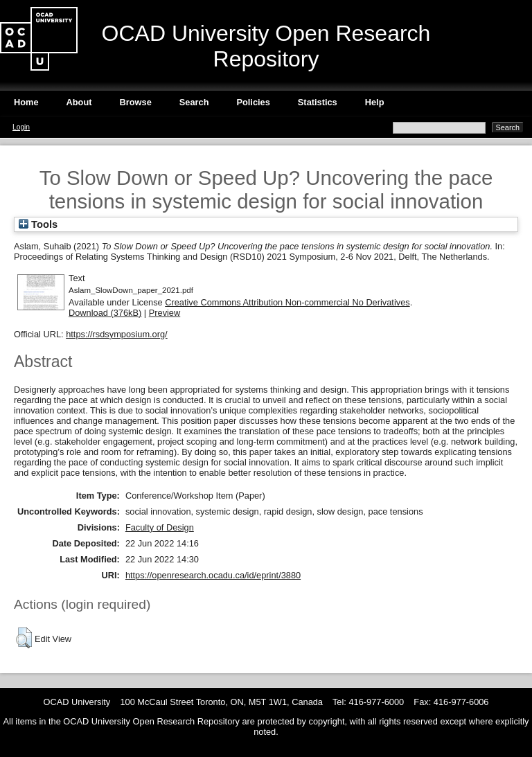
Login (21, 127)
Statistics (318, 102)
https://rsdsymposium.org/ (117, 334)
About (79, 102)
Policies (253, 102)
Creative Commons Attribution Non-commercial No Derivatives (287, 302)
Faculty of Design (160, 527)
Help (375, 102)
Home (26, 102)
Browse (136, 102)
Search (194, 102)
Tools (38, 224)
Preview (165, 313)
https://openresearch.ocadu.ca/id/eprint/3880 (213, 575)
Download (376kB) (105, 313)
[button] (24, 638)
